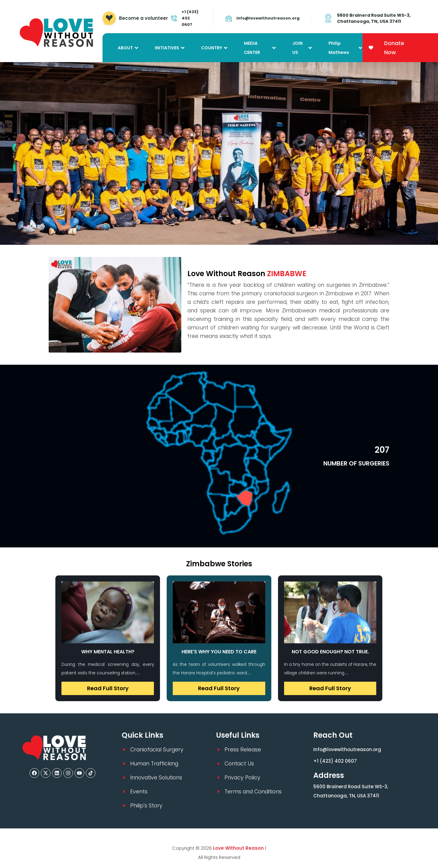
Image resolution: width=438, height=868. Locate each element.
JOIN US (297, 48)
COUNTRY (212, 48)
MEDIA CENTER (252, 48)
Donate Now (394, 48)
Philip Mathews (339, 48)
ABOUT (125, 48)
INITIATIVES (167, 48)
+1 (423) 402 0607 (335, 761)
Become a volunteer (143, 18)
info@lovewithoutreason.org (268, 18)
